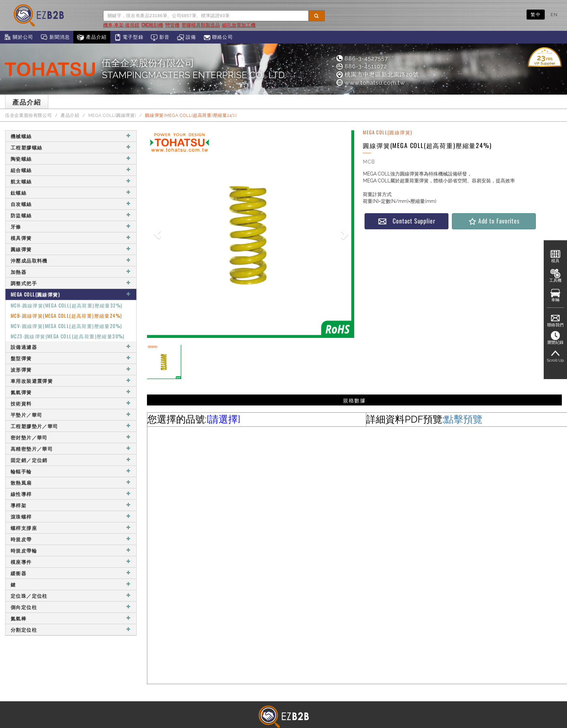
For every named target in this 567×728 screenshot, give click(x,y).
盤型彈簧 (71, 358)
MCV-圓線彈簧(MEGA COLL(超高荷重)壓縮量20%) (66, 326)
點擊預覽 (463, 419)
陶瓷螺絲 (71, 159)
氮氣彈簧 (71, 392)
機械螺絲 (71, 136)
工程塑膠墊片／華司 (71, 426)
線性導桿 (71, 494)
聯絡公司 (218, 37)
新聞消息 (55, 37)
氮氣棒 (71, 618)
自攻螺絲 (71, 204)
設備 (187, 37)
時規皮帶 (71, 539)
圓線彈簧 (71, 249)
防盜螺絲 (71, 215)
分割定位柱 (71, 629)
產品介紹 (92, 37)
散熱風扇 (71, 482)
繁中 (536, 14)
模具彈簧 (71, 238)
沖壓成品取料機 (71, 260)
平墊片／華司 (71, 415)
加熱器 (71, 272)
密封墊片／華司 (71, 437)
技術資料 (71, 403)
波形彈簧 (71, 369)
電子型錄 (129, 37)
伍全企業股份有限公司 (28, 115)
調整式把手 (71, 283)
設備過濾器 (71, 347)
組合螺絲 (71, 170)
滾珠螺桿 (71, 516)
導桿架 (71, 505)
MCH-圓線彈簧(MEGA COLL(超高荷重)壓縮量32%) (66, 305)
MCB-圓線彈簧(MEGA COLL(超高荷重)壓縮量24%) (66, 316)
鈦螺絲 (71, 192)
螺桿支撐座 (71, 528)
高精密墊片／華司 (71, 448)
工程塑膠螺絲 (71, 147)
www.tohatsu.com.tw (370, 83)
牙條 (71, 226)
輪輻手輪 (71, 471)
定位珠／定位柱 (71, 596)
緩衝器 (71, 573)
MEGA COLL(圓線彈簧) (112, 115)
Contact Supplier (407, 221)
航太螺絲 (71, 181)
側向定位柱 (71, 607)
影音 (160, 37)
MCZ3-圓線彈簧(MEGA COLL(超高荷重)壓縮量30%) (68, 336)
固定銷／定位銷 (71, 460)
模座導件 (71, 562)
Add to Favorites (494, 221)
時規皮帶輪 (71, 550)
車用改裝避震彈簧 (71, 381)
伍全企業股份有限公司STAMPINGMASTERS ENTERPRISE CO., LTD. (194, 69)
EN (554, 14)
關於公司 (18, 37)
